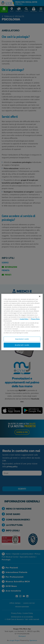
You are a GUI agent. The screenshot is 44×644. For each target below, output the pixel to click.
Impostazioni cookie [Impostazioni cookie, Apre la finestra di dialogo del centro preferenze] (22, 339)
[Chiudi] (40, 296)
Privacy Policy (35, 319)
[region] (22, 322)
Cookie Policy (24, 319)
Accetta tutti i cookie (22, 345)
